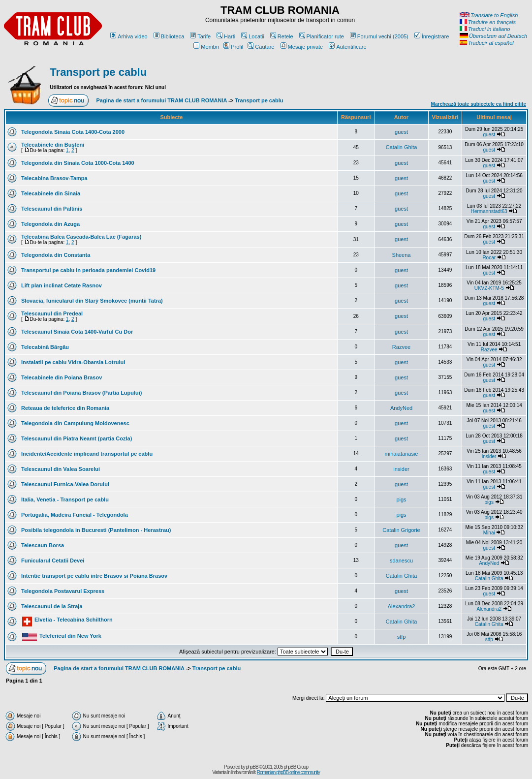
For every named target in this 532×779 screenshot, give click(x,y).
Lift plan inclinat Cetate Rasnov (62, 285)
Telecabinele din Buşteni (53, 145)
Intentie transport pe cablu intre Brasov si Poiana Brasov (94, 576)
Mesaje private (302, 47)
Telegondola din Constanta (56, 255)
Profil (233, 47)
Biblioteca (169, 36)
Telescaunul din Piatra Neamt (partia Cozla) (77, 438)
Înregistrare (432, 36)
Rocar (489, 258)
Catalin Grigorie (401, 530)
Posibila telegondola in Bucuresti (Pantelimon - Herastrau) (96, 530)
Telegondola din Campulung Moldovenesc (75, 423)
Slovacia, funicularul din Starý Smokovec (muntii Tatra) (92, 301)
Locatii (253, 36)
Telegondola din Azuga (50, 224)
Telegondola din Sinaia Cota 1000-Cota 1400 (78, 163)
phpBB (252, 767)
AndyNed (401, 408)
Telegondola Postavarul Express (63, 591)
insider (489, 456)
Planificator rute (322, 36)
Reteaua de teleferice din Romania (65, 408)
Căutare (261, 47)
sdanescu (401, 561)
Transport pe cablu (98, 72)
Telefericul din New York (70, 636)
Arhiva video (129, 36)
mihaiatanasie (402, 454)
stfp (402, 637)
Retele (282, 36)
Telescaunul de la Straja (52, 606)
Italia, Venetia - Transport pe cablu (65, 499)
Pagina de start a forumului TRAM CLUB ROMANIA (162, 100)
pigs (401, 499)
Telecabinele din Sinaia (51, 193)
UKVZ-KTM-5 (489, 288)
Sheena (402, 255)
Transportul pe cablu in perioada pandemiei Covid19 (88, 270)
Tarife (200, 36)
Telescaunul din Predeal (52, 313)
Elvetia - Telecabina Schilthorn (74, 620)
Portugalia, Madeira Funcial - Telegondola (75, 515)
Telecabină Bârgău (45, 347)
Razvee (401, 347)
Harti (226, 36)
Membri (206, 47)
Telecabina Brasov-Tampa (54, 178)
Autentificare (347, 47)
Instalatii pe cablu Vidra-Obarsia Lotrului (73, 362)
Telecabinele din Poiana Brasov (62, 377)
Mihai (489, 533)
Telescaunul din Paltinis (52, 209)
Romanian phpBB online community (288, 772)
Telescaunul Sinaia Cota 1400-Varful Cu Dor (77, 332)
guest (401, 132)
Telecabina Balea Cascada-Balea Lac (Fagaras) (81, 237)
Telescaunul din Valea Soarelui (61, 469)
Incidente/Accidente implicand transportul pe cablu (87, 454)
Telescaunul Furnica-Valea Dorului (65, 484)
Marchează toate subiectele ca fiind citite (479, 104)
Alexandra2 (402, 606)
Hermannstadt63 (489, 211)
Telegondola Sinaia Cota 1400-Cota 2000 (73, 132)
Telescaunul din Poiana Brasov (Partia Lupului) (82, 393)
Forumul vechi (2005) (379, 36)
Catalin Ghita (402, 147)
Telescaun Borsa (43, 545)
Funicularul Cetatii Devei (53, 561)
